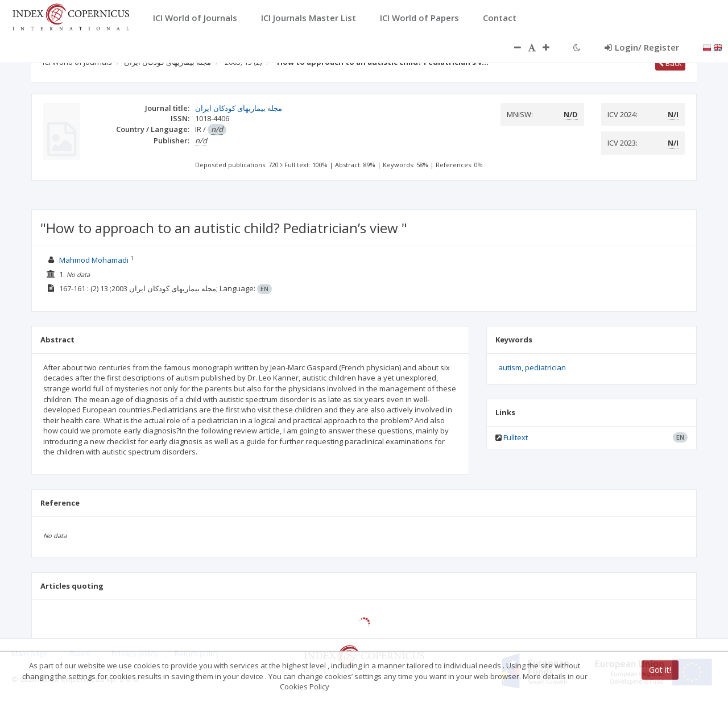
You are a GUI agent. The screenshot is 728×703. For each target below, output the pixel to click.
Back (670, 63)
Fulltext (516, 437)
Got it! (660, 670)
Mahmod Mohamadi (94, 260)
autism (510, 367)
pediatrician (545, 367)
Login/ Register (642, 47)
